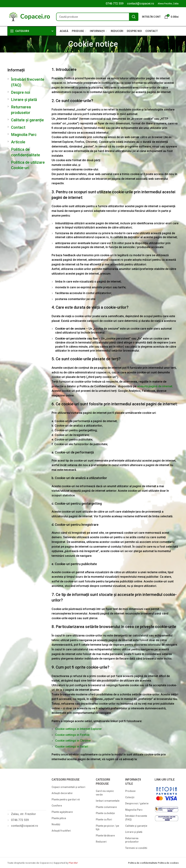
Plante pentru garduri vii (66, 799)
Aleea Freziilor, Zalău (168, 4)
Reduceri (101, 842)
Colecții (130, 797)
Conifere (57, 806)
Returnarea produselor (132, 840)
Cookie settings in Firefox (72, 735)
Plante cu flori (104, 819)
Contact (18, 127)
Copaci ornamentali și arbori (68, 787)
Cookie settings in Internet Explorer (78, 729)
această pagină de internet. (155, 386)
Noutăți (56, 824)
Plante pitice (59, 818)
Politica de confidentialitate (143, 863)
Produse (130, 791)
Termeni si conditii (136, 848)
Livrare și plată (24, 100)
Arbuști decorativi (62, 793)
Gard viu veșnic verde (105, 793)
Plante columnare (106, 807)
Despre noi (21, 92)
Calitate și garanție (27, 120)
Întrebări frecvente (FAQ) (136, 818)
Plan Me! (73, 863)
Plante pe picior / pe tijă (107, 828)
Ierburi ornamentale (108, 801)
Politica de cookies (168, 863)
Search (134, 17)
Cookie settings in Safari (72, 747)
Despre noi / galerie (137, 803)
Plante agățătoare (62, 812)
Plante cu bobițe (105, 813)
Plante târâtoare (105, 836)
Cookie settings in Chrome (73, 741)
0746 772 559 (115, 4)
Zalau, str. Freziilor (23, 814)
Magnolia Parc (24, 135)
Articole (18, 142)
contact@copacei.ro (141, 4)
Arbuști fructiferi (61, 831)
